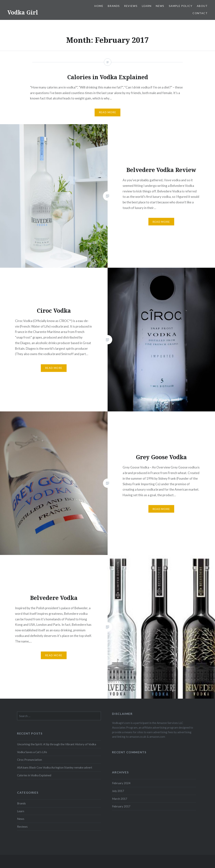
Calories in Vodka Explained (34, 775)
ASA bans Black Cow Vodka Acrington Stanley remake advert (55, 767)
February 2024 (121, 783)
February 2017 (121, 806)
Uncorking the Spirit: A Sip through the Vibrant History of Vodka (57, 744)
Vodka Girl (23, 12)
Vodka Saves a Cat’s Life (32, 752)
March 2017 (120, 799)
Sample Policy (181, 6)
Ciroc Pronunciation (29, 760)
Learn (147, 6)
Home (99, 6)
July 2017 (118, 791)
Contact (200, 13)
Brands (114, 6)
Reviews (131, 6)
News (160, 6)
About (202, 6)
